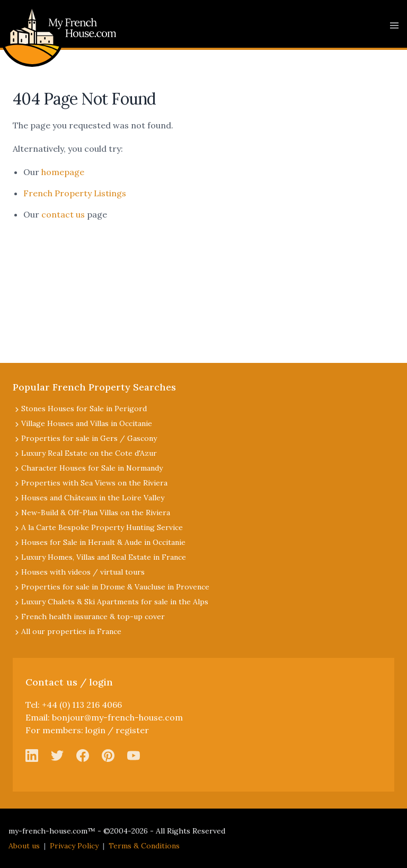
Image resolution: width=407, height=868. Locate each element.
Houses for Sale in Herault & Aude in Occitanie (103, 542)
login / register (117, 730)
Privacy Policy (74, 846)
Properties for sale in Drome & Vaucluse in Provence (115, 587)
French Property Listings (75, 193)
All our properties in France (71, 631)
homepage (63, 172)
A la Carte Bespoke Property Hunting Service (102, 527)
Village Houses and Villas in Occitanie (87, 423)
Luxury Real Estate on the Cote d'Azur (89, 453)
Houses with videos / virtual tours (83, 572)
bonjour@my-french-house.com (117, 717)
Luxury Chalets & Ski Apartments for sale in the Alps (115, 602)
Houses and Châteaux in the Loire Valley (93, 498)
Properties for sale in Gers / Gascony (89, 438)
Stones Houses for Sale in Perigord (84, 409)
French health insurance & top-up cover (93, 617)
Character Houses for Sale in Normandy (92, 468)
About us (24, 846)
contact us (63, 214)
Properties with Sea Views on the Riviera (94, 483)
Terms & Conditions (144, 846)
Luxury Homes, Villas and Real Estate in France (104, 557)
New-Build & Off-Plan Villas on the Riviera (96, 513)
